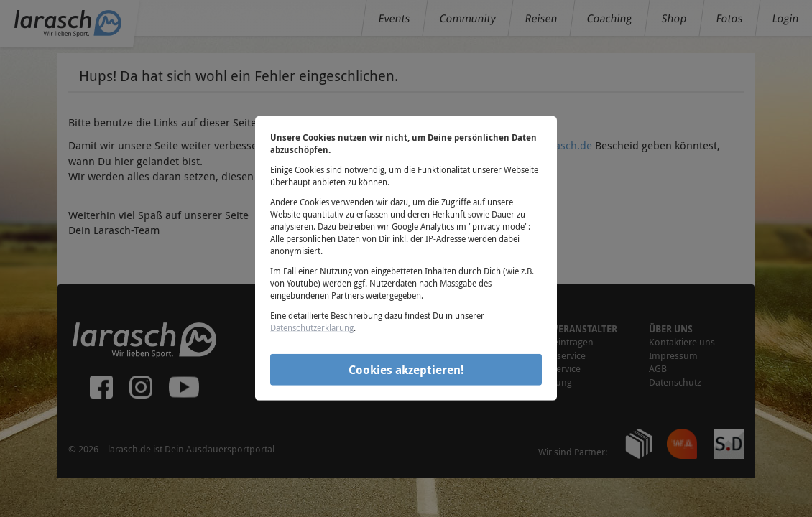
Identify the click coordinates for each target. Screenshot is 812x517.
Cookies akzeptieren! (406, 369)
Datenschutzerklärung (312, 327)
